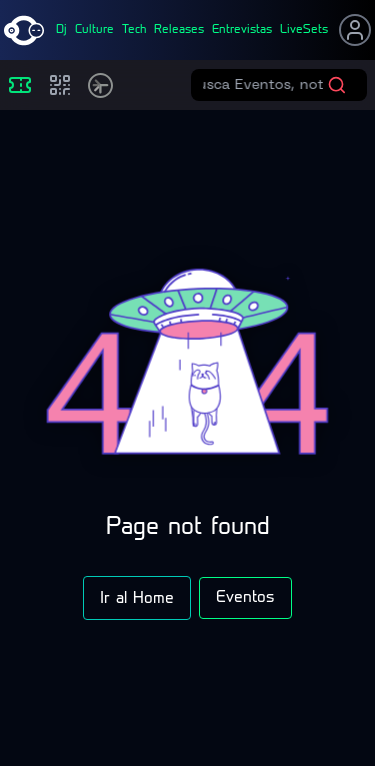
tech (134, 30)
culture (94, 30)
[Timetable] (100, 85)
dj (61, 30)
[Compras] (60, 85)
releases (179, 30)
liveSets (304, 30)
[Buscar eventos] (265, 85)
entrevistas (242, 30)
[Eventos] (20, 85)
